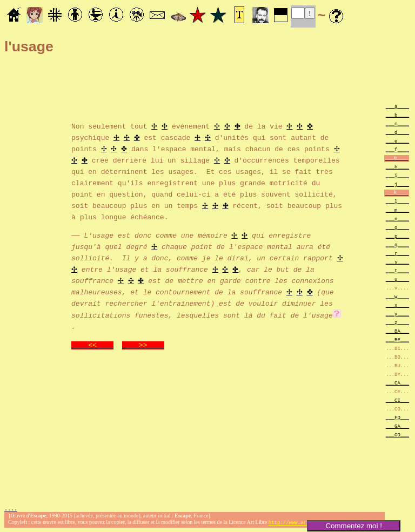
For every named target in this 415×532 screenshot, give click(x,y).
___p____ (397, 236)
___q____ (397, 244)
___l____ (397, 201)
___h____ (397, 167)
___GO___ (397, 435)
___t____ (397, 270)
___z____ (397, 322)
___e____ (397, 141)
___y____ (397, 314)
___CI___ (397, 400)
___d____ (397, 132)
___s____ (397, 262)
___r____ (397, 253)
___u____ (397, 279)
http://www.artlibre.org (302, 523)
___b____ (397, 115)
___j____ (397, 184)
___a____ (397, 106)
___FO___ (397, 417)
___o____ (397, 227)
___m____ (397, 210)
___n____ (397, 218)
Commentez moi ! (353, 526)
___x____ (397, 305)
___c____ (397, 123)
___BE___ (397, 339)
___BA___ (397, 331)
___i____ (397, 175)
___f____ (397, 149)
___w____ (397, 296)
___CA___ (397, 383)
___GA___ (397, 426)
